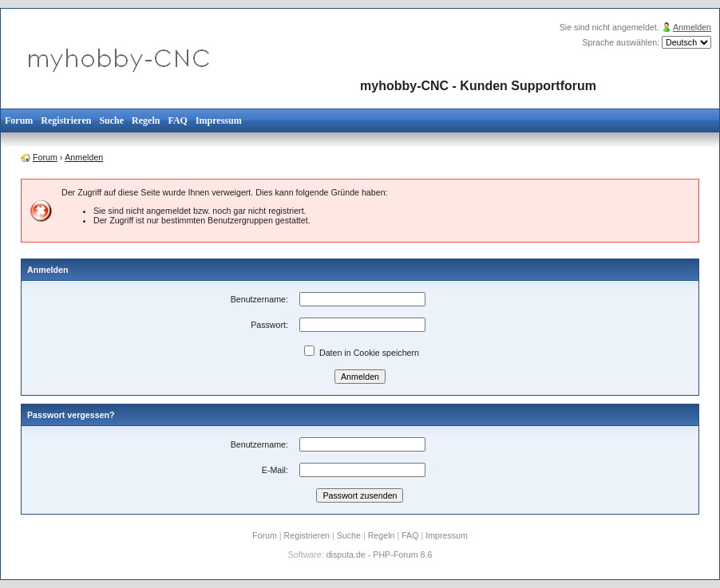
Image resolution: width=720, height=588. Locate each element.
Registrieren (66, 120)
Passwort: (269, 325)
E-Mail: (275, 470)
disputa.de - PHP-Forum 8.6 (380, 554)
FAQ (177, 120)
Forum (19, 120)
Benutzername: (259, 299)
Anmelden (692, 27)
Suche (111, 120)
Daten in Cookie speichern (362, 353)
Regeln (146, 120)
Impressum (219, 120)
